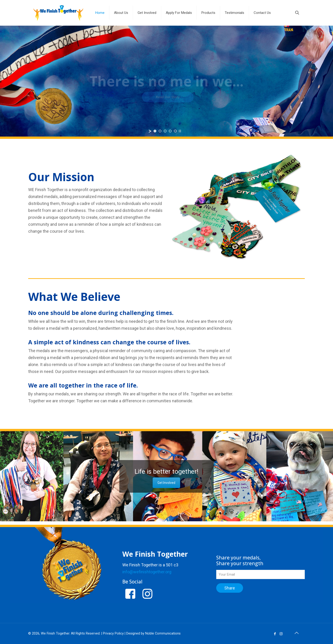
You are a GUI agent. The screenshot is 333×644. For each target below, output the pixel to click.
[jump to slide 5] (175, 131)
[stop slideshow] (180, 131)
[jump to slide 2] (160, 131)
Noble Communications (163, 633)
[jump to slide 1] (155, 131)
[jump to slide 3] (165, 131)
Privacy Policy (113, 633)
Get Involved (166, 483)
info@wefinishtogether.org (147, 572)
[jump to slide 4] (170, 131)
